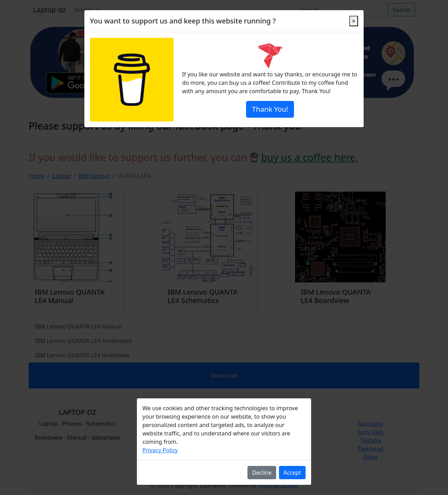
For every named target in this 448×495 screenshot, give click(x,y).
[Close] (354, 21)
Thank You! (270, 109)
